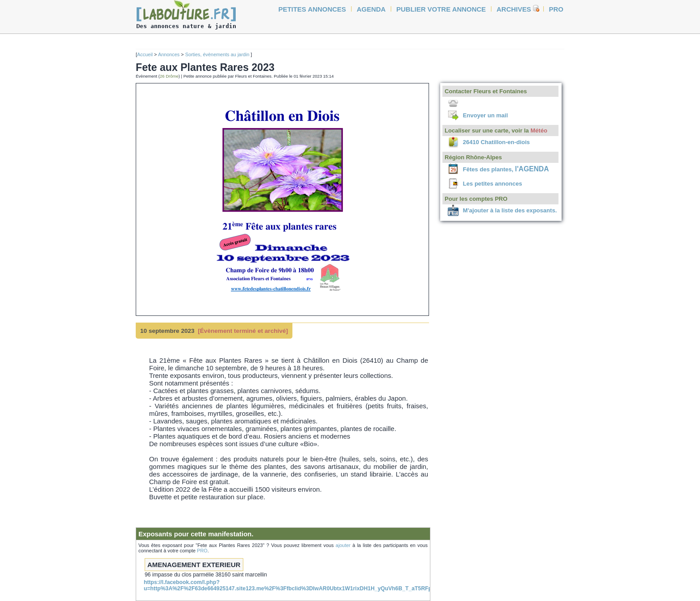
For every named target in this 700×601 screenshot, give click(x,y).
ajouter (343, 545)
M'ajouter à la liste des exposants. (510, 210)
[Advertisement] (104, 170)
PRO (202, 551)
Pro (556, 9)
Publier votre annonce (441, 9)
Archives (514, 9)
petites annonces (312, 9)
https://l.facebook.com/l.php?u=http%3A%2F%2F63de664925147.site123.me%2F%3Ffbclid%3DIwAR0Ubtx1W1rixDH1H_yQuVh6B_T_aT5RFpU (290, 585)
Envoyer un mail (485, 115)
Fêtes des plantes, (506, 169)
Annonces (169, 54)
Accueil (145, 54)
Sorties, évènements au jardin (218, 54)
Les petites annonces (493, 184)
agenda (371, 9)
